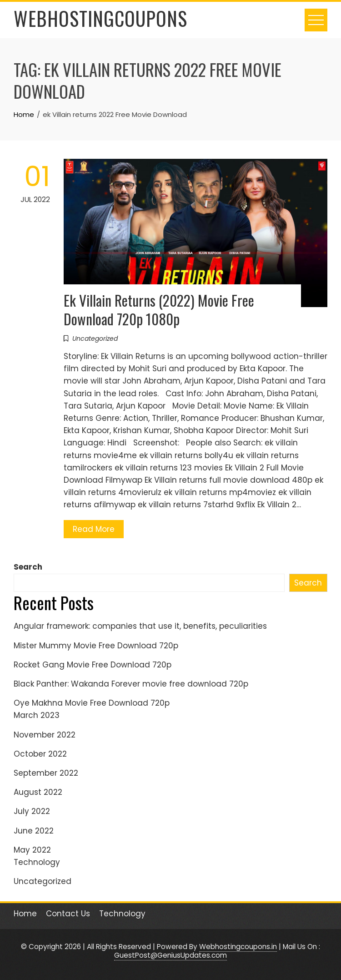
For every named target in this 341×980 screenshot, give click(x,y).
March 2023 (37, 715)
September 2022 (46, 773)
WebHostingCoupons (100, 18)
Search (28, 567)
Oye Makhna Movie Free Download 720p (92, 703)
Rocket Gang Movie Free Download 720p (93, 665)
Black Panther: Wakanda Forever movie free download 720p (131, 684)
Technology (37, 862)
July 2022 (32, 811)
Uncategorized (95, 338)
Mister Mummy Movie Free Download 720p (96, 646)
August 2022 (38, 792)
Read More (94, 529)
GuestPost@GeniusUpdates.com (170, 955)
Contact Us (68, 914)
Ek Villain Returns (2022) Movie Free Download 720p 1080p (159, 309)
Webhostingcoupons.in (238, 947)
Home (25, 914)
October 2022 (40, 754)
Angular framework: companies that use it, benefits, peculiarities (140, 626)
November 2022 (45, 735)
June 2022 (34, 831)
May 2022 (32, 850)
